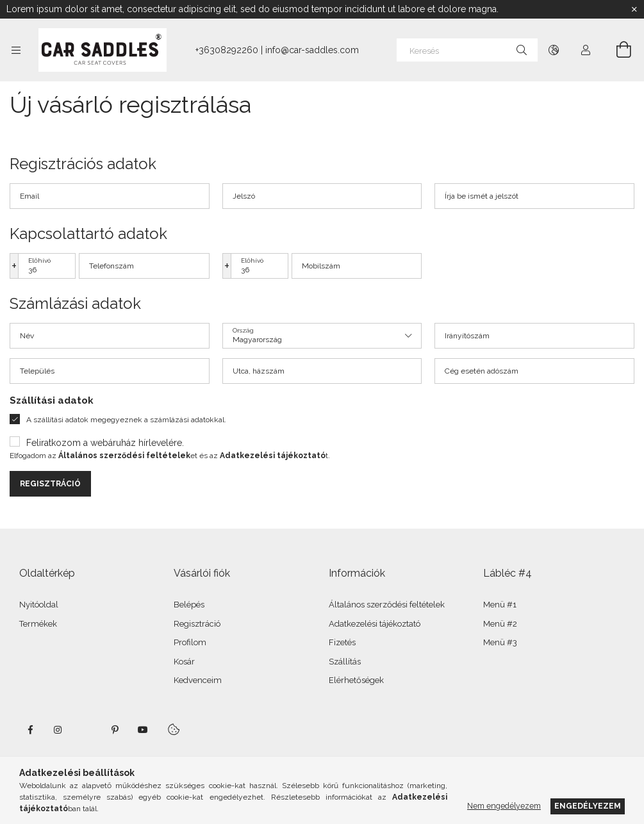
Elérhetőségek (356, 680)
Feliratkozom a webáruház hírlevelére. (105, 443)
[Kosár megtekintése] (616, 50)
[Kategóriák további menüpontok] (16, 50)
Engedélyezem (588, 806)
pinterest (115, 730)
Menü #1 (500, 605)
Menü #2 (500, 624)
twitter (87, 730)
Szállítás (345, 662)
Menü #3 (500, 642)
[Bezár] (634, 10)
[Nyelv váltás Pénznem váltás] (554, 50)
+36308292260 (227, 50)
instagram (58, 730)
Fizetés (342, 642)
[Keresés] (467, 50)
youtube (143, 730)
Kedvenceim (198, 680)
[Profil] (586, 50)
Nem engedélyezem (504, 806)
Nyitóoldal (39, 605)
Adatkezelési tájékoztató (375, 624)
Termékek (38, 624)
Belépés (189, 605)
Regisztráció (50, 484)
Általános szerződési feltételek (387, 605)
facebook (30, 730)
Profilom (190, 642)
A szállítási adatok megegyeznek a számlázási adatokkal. (126, 420)
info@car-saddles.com (312, 50)
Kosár (184, 662)
